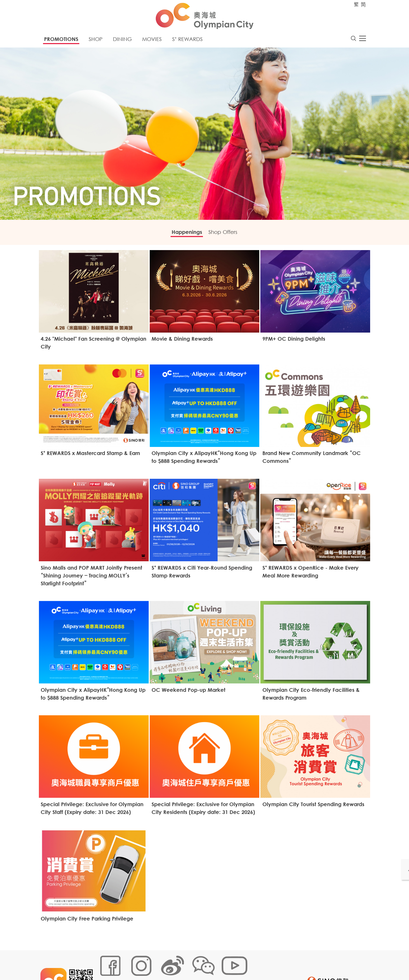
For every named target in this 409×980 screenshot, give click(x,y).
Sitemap (104, 963)
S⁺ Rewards (187, 40)
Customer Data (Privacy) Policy (199, 963)
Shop (96, 40)
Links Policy (157, 963)
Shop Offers (226, 234)
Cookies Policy (130, 963)
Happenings (184, 234)
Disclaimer (241, 963)
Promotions (61, 40)
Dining (122, 40)
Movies (152, 40)
